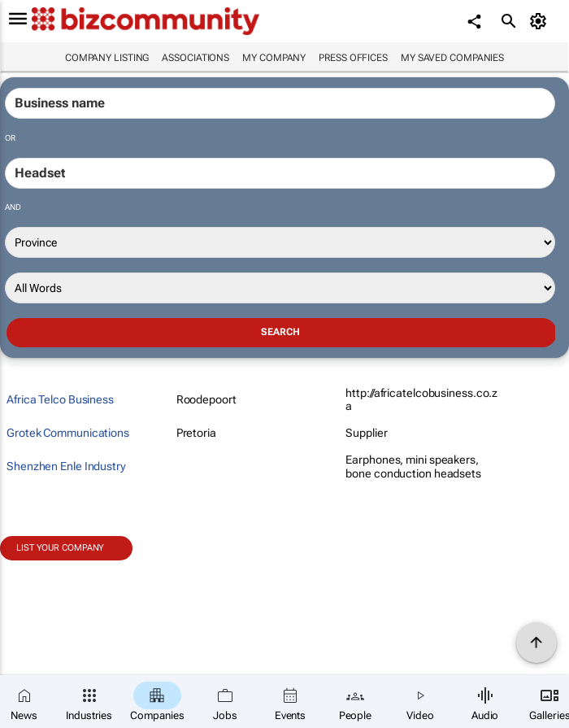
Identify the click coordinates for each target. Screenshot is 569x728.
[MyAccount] (541, 21)
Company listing (107, 58)
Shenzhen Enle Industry (66, 466)
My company (274, 58)
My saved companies (452, 58)
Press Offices (353, 58)
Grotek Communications (68, 433)
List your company (60, 548)
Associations (195, 58)
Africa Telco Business (60, 399)
